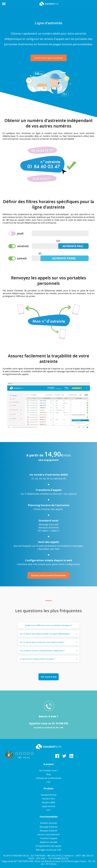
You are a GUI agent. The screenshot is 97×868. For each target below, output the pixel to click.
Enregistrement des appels (49, 846)
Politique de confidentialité (49, 778)
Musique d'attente (48, 831)
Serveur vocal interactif (48, 834)
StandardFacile (49, 4)
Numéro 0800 (48, 802)
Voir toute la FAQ (49, 677)
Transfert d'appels (49, 838)
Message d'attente (49, 827)
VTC (48, 810)
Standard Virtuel (49, 795)
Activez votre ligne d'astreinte (49, 58)
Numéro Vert (48, 799)
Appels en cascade (49, 842)
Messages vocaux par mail (48, 850)
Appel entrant (49, 806)
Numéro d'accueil (49, 823)
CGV (48, 782)
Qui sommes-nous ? (49, 770)
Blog (48, 774)
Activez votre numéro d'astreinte (48, 575)
